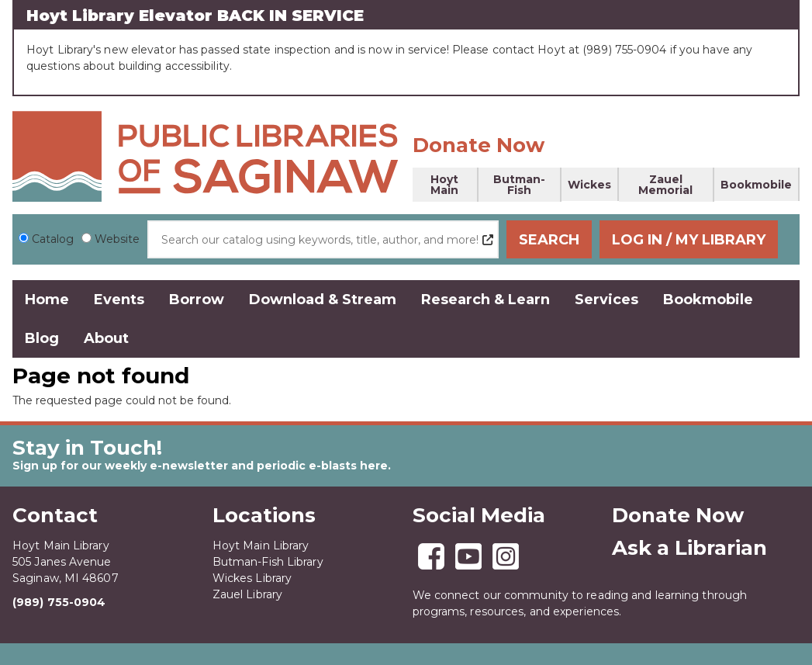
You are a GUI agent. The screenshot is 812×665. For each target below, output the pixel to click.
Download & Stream (323, 300)
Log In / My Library (704, 240)
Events (119, 300)
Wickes (589, 185)
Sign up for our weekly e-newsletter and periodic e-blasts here (200, 466)
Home (47, 300)
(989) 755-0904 (59, 602)
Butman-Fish (519, 185)
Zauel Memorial (665, 185)
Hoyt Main (444, 185)
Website (117, 239)
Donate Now (479, 145)
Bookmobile (756, 185)
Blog (42, 338)
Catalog (53, 239)
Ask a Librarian (689, 548)
